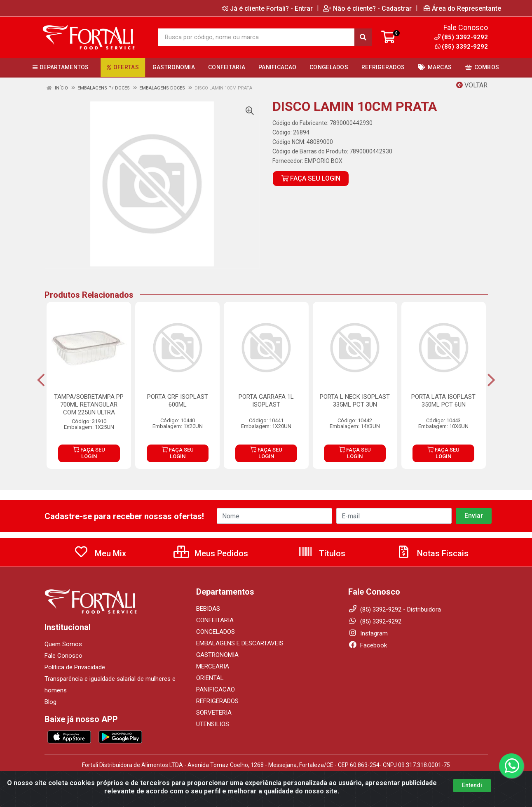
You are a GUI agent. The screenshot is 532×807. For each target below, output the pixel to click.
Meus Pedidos (211, 553)
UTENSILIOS (213, 724)
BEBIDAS (208, 609)
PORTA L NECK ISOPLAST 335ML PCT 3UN (355, 401)
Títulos (322, 553)
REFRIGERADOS (217, 701)
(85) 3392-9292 (462, 47)
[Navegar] (41, 380)
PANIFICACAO (216, 689)
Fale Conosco (63, 656)
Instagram (368, 633)
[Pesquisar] (363, 37)
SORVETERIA (214, 713)
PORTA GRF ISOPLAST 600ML (178, 401)
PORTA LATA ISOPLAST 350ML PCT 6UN (443, 401)
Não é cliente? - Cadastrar (367, 8)
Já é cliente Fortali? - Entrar (267, 8)
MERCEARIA (213, 666)
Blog (50, 702)
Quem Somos (63, 644)
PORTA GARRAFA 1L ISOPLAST (266, 401)
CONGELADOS (216, 632)
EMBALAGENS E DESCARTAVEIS (240, 643)
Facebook (368, 645)
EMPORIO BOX (323, 161)
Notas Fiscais (432, 553)
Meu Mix (100, 553)
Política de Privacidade (75, 667)
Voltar (472, 85)
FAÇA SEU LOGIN (311, 178)
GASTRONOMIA (217, 655)
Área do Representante (462, 8)
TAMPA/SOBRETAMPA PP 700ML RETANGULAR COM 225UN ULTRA (89, 405)
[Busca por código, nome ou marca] (256, 37)
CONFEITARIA (215, 620)
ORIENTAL (210, 678)
